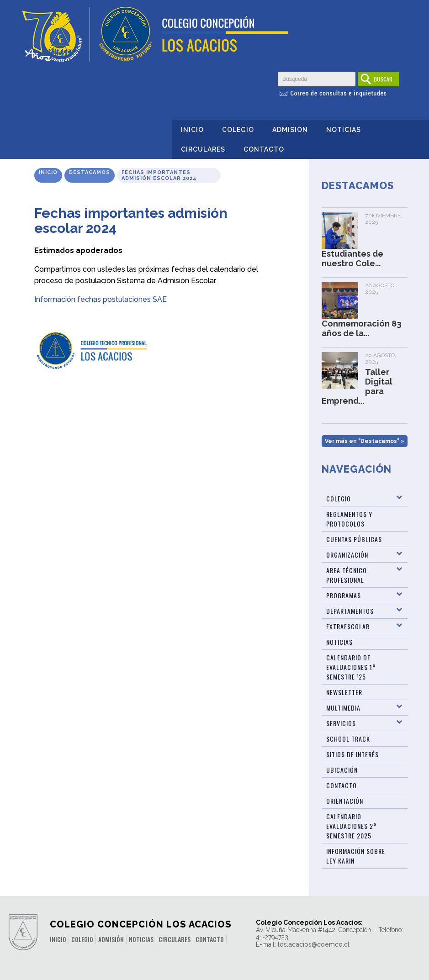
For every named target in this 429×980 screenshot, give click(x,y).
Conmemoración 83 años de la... (362, 328)
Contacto (264, 149)
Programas (344, 595)
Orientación (345, 801)
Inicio (192, 130)
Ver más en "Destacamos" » (365, 441)
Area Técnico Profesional (347, 575)
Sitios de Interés (352, 754)
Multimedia (343, 708)
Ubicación (342, 770)
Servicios (341, 723)
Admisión (290, 130)
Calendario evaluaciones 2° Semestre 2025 (352, 826)
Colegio (238, 130)
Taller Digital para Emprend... (357, 386)
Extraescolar (348, 626)
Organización (347, 555)
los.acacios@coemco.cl (314, 944)
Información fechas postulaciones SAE (101, 299)
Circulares (203, 149)
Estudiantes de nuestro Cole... (352, 258)
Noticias (344, 130)
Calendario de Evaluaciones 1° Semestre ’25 (351, 667)
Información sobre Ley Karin (356, 856)
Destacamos (90, 172)
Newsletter (344, 692)
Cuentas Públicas (354, 539)
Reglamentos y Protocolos (349, 519)
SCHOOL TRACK (348, 739)
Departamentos (350, 611)
